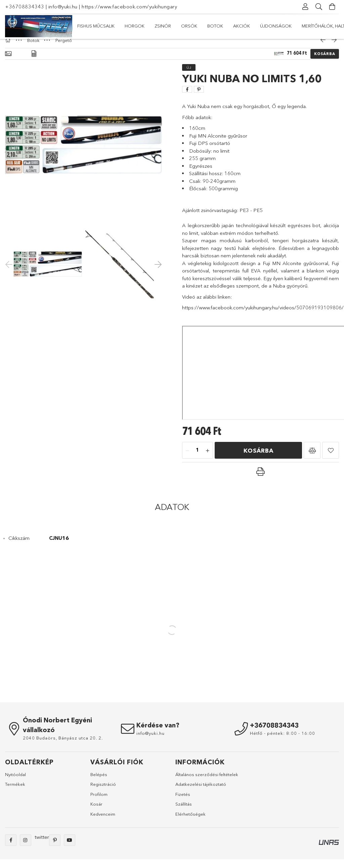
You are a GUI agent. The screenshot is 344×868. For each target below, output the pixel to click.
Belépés (99, 783)
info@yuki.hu (63, 7)
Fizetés (183, 803)
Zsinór (235, 26)
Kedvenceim (103, 823)
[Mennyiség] (198, 459)
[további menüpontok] (332, 26)
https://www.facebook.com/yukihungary (129, 7)
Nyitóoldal (15, 783)
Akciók (156, 26)
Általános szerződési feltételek (207, 783)
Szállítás (184, 813)
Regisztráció (103, 793)
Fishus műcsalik (302, 26)
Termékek (15, 793)
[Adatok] (34, 63)
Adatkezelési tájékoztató (201, 793)
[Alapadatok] (8, 63)
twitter (42, 846)
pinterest (55, 849)
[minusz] (187, 459)
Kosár (96, 813)
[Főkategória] (9, 49)
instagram (26, 849)
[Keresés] (319, 7)
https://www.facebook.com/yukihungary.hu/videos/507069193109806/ (263, 316)
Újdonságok (122, 26)
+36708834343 (25, 7)
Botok (183, 26)
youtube (70, 849)
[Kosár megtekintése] (332, 7)
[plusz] (208, 459)
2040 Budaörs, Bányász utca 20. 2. (63, 747)
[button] (312, 459)
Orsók (209, 26)
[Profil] (305, 7)
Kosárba (325, 62)
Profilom (99, 803)
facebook (11, 849)
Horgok (263, 26)
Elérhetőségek (190, 823)
